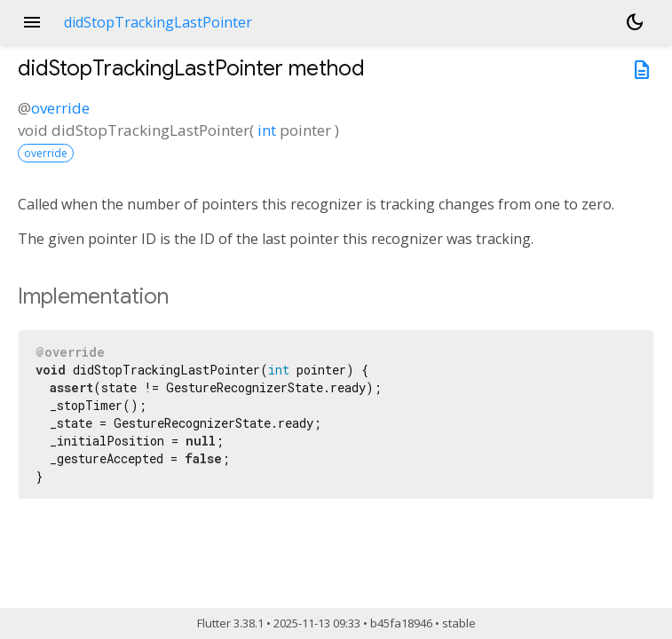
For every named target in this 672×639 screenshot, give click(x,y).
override (60, 108)
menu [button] (32, 22)
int (267, 130)
